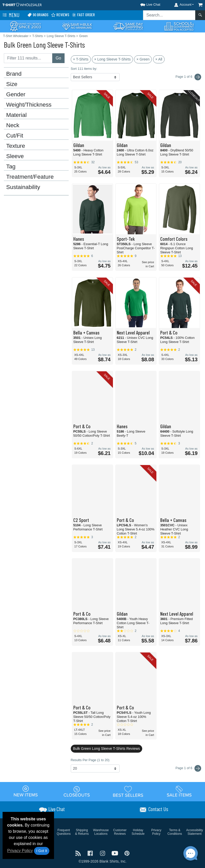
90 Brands (38, 15)
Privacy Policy (20, 851)
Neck (13, 125)
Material (16, 115)
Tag (11, 167)
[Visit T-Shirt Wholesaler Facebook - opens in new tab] (91, 853)
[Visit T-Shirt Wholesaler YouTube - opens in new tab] (115, 853)
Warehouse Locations (101, 832)
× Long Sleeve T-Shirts (112, 59)
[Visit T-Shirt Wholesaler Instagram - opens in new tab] (103, 853)
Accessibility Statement (195, 832)
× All (159, 59)
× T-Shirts (81, 59)
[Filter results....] (28, 58)
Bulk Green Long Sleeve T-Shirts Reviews (106, 749)
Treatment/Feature (30, 177)
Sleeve (15, 156)
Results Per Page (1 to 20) (90, 760)
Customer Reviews (120, 832)
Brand (14, 74)
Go (58, 58)
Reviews (60, 15)
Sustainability (23, 187)
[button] (146, 4)
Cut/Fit (15, 136)
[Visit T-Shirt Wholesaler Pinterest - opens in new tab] (127, 853)
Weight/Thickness (29, 105)
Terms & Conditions (175, 832)
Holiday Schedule (138, 832)
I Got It (42, 851)
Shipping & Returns (82, 832)
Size (12, 84)
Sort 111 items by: (84, 69)
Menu (11, 15)
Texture (16, 146)
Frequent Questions (64, 832)
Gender (16, 94)
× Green (143, 59)
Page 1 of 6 (188, 768)
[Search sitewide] (169, 15)
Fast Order (83, 15)
